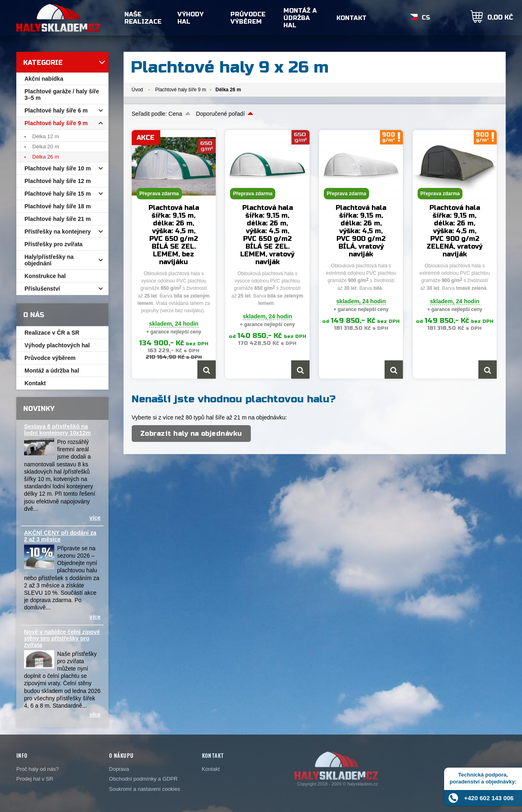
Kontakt (352, 18)
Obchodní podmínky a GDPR (143, 779)
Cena (175, 114)
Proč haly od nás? (38, 769)
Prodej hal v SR (35, 779)
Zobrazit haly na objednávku (191, 434)
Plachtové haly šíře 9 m (180, 90)
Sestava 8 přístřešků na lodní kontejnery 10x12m (57, 430)
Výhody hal (190, 18)
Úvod (137, 90)
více (95, 518)
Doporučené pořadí (220, 114)
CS (426, 18)
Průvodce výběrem (248, 18)
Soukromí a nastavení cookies (144, 789)
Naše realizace (143, 18)
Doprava (119, 769)
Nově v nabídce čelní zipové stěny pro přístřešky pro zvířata (62, 638)
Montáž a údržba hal (300, 18)
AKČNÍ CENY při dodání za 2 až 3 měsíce (60, 536)
